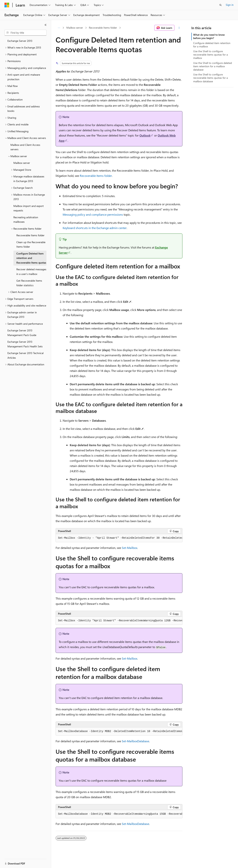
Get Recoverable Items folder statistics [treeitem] (29, 283)
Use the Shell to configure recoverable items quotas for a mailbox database (210, 78)
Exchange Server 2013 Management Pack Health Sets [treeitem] (25, 344)
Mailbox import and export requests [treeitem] (29, 208)
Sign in (230, 5)
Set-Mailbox (130, 548)
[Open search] (221, 5)
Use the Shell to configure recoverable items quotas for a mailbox (210, 55)
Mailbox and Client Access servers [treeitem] (25, 147)
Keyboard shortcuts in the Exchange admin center (95, 228)
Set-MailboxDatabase (135, 741)
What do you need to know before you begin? (209, 36)
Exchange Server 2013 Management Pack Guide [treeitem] (22, 333)
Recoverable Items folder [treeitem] (30, 235)
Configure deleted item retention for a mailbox (212, 45)
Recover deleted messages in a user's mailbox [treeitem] (31, 272)
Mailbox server (75, 28)
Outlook (145, 135)
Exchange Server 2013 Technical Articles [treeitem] (25, 355)
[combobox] (25, 33)
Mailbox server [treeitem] (22, 163)
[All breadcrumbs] (59, 28)
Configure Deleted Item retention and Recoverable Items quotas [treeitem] (31, 258)
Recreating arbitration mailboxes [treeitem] (26, 220)
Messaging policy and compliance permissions (93, 214)
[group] (119, 538)
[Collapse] (46, 25)
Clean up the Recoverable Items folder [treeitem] (31, 244)
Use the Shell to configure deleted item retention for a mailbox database (213, 66)
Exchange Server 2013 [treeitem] (20, 41)
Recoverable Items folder (103, 28)
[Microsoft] (7, 5)
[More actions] (179, 28)
